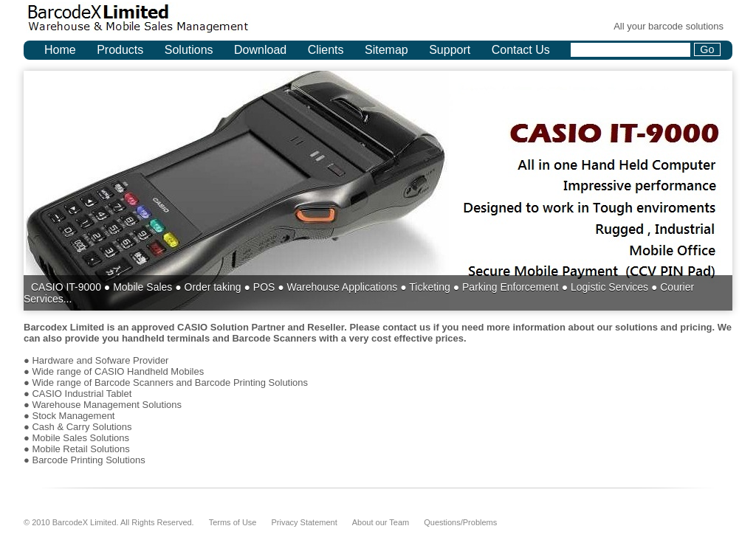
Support (450, 50)
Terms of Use (233, 522)
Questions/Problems (460, 522)
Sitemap (386, 50)
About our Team (381, 522)
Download (260, 50)
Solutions (189, 50)
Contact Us (521, 50)
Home (60, 50)
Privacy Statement (304, 522)
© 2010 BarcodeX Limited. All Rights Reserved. (109, 522)
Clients (326, 50)
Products (120, 50)
